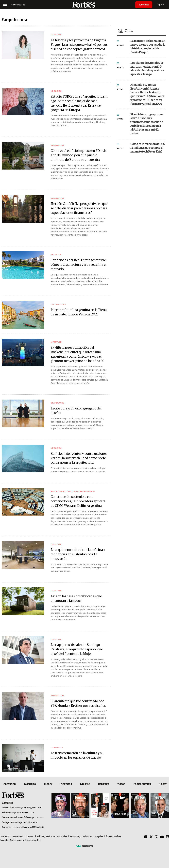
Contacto (30, 837)
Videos (121, 784)
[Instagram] (156, 837)
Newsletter (18, 837)
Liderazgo (30, 784)
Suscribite (144, 5)
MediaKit (5, 837)
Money (48, 784)
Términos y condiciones (81, 837)
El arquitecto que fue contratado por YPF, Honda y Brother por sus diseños (78, 704)
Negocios (66, 784)
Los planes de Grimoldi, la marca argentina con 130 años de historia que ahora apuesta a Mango (147, 69)
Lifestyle (85, 784)
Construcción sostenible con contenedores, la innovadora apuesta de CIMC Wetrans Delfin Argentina (78, 501)
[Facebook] (146, 837)
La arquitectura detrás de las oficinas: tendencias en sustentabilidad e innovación (78, 554)
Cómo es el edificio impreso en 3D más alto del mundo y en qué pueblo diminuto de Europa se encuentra (79, 155)
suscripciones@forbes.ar (26, 822)
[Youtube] (162, 837)
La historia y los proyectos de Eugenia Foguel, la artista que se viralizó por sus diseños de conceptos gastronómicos (79, 45)
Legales (99, 837)
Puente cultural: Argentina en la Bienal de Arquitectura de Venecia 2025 (79, 312)
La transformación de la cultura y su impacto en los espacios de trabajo (77, 755)
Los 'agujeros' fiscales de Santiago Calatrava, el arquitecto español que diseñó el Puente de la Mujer (77, 649)
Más (145, 31)
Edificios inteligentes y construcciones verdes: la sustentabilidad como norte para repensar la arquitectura (79, 458)
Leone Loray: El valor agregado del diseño (76, 411)
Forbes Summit (142, 784)
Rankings (103, 784)
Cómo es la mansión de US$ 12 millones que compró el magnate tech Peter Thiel (147, 148)
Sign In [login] (161, 5)
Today (163, 784)
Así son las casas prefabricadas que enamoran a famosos (76, 599)
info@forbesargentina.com (22, 813)
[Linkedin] (168, 837)
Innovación (9, 784)
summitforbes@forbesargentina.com (26, 818)
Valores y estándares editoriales (52, 837)
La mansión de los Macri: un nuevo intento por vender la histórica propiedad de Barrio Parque (148, 47)
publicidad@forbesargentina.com (26, 808)
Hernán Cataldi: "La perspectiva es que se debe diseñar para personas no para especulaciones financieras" (79, 208)
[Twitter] (151, 837)
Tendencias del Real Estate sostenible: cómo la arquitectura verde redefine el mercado (79, 265)
